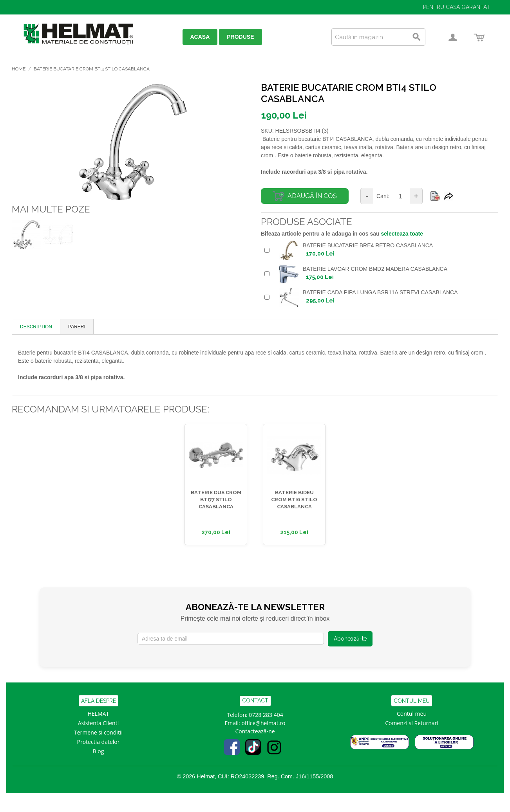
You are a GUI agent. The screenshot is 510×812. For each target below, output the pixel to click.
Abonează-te (350, 639)
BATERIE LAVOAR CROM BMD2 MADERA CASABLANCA (375, 269)
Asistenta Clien (97, 723)
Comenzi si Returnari (412, 723)
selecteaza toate (402, 234)
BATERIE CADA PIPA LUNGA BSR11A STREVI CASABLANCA (380, 292)
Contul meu (412, 714)
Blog (99, 751)
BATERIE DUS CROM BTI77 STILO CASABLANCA (216, 500)
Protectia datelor (99, 742)
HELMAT (99, 714)
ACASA (200, 37)
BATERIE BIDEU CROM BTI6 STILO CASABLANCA (294, 500)
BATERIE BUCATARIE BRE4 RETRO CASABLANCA (368, 245)
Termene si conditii (98, 732)
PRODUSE (240, 37)
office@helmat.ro (263, 723)
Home (19, 69)
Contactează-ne (255, 731)
